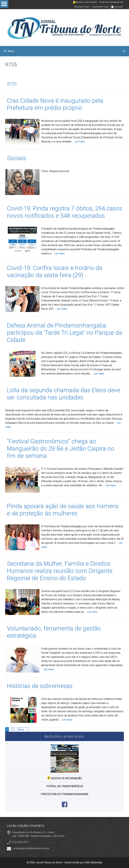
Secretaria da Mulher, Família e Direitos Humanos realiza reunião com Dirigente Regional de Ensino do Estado (60, 571)
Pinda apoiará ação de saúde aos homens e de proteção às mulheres (63, 510)
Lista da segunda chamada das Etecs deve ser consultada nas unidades (64, 394)
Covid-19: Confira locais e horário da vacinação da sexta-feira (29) (55, 272)
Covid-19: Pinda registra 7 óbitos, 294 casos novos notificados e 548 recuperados (64, 212)
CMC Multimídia (93, 862)
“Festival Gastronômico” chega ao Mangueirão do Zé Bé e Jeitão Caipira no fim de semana (61, 449)
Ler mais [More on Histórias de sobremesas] (67, 720)
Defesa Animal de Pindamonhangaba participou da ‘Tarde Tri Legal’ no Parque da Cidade (64, 333)
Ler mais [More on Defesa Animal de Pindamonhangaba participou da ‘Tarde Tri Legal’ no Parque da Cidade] (99, 374)
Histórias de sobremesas (40, 686)
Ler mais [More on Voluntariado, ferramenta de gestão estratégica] (49, 669)
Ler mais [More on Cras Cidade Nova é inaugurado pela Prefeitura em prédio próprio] (80, 142)
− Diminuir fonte (81, 7)
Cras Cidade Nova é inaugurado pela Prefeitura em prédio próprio (55, 104)
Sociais (16, 158)
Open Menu (4, 4)
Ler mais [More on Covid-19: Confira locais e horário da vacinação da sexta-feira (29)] (62, 309)
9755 (12, 84)
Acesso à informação (64, 778)
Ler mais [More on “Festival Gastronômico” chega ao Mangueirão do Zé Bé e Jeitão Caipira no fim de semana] (111, 485)
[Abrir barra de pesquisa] (124, 51)
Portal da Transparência (111, 2)
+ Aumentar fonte (100, 7)
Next (23, 730)
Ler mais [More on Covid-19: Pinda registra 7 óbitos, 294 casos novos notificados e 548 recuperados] (59, 253)
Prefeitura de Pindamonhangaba (65, 794)
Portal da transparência (65, 786)
